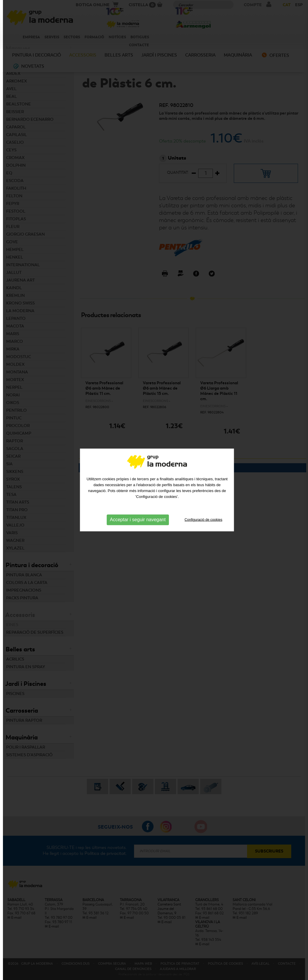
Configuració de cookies (203, 498)
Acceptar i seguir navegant (138, 498)
